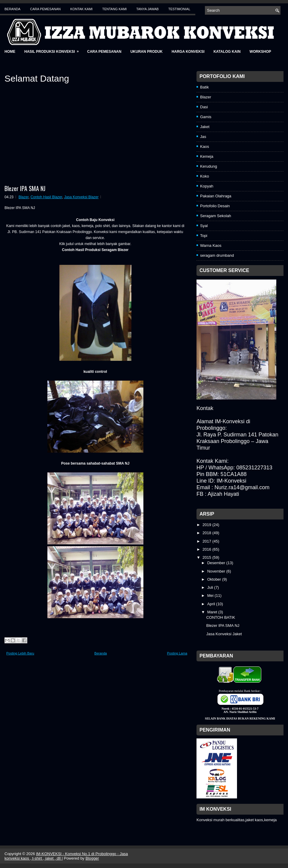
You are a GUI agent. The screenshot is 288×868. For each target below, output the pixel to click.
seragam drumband (217, 255)
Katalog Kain (227, 52)
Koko (205, 176)
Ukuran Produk (147, 52)
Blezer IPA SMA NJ (25, 188)
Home (10, 52)
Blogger (92, 858)
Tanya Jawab (147, 9)
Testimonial (179, 9)
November (217, 571)
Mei (211, 596)
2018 (207, 533)
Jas (203, 137)
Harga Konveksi (188, 52)
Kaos (205, 147)
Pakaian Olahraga (216, 196)
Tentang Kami (115, 9)
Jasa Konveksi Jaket (224, 634)
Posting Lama (177, 653)
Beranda (12, 9)
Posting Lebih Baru (20, 653)
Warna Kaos (211, 245)
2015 (207, 557)
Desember (217, 563)
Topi (204, 236)
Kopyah (207, 186)
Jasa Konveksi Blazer (81, 197)
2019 (207, 525)
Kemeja (207, 156)
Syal (204, 226)
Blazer (24, 197)
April (212, 604)
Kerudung (208, 166)
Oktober (215, 579)
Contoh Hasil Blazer (46, 197)
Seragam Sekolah (216, 216)
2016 (207, 549)
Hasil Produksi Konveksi (53, 50)
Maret (213, 612)
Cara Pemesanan (45, 9)
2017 (207, 541)
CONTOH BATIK (220, 617)
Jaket (205, 127)
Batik (204, 87)
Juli (211, 587)
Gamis (206, 117)
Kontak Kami (81, 9)
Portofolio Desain (215, 206)
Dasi (204, 107)
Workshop (260, 52)
